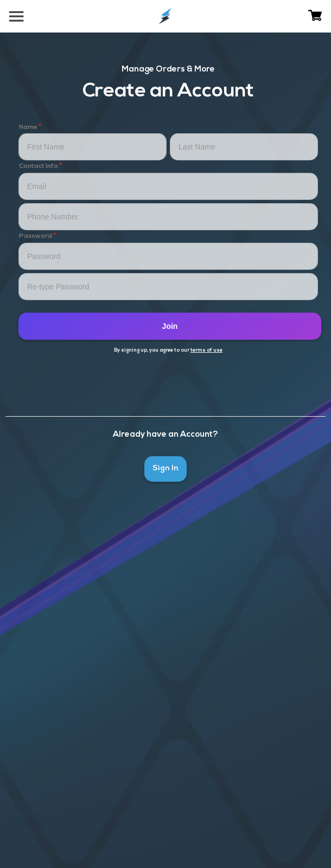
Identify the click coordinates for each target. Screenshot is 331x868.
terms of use (206, 350)
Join (170, 326)
